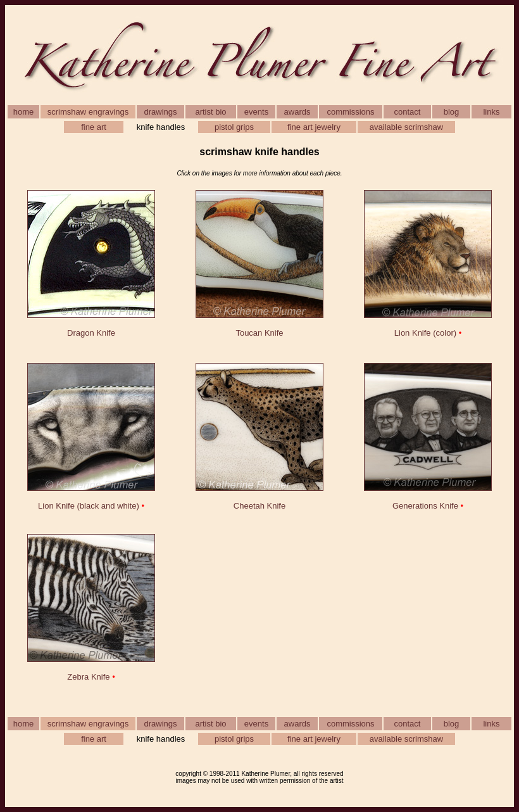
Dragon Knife (91, 333)
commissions (350, 112)
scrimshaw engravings (88, 112)
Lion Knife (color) (425, 333)
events (256, 112)
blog (452, 112)
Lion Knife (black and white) (89, 506)
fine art (94, 127)
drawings (160, 112)
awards (297, 112)
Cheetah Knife (259, 506)
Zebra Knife (88, 677)
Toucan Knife (259, 333)
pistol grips (234, 127)
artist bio (210, 112)
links (491, 112)
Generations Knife (425, 506)
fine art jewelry (314, 127)
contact (408, 112)
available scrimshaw (406, 127)
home (24, 112)
